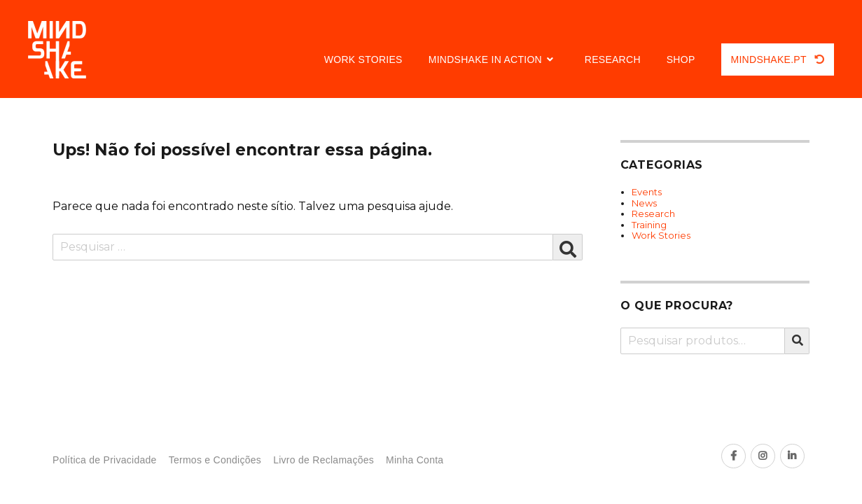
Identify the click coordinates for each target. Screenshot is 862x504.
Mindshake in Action (485, 59)
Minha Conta (415, 460)
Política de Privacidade (105, 460)
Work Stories (363, 59)
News (644, 203)
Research (613, 59)
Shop (681, 59)
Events (647, 192)
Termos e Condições (215, 460)
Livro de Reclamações (324, 460)
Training (649, 225)
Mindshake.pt (778, 59)
